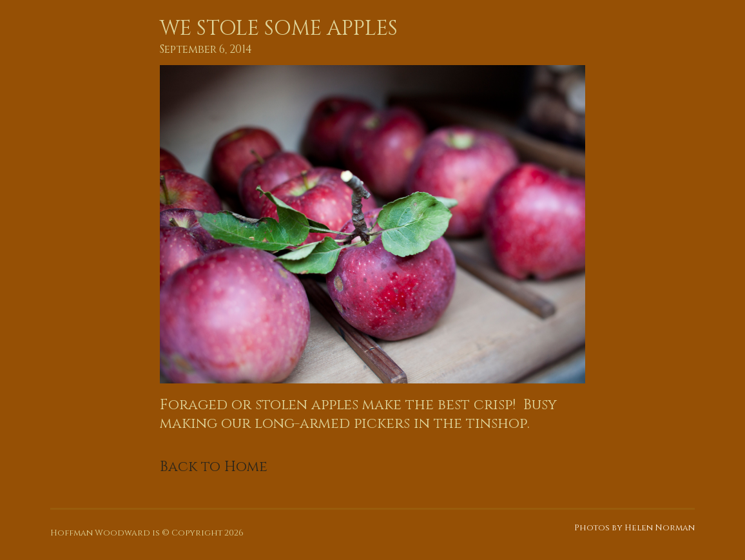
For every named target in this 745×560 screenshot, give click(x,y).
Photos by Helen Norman (634, 528)
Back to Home (214, 467)
